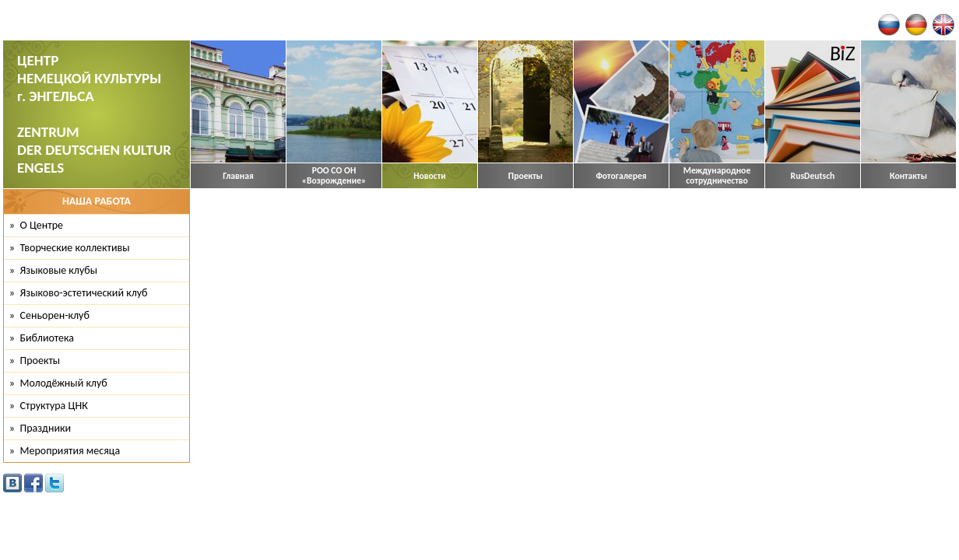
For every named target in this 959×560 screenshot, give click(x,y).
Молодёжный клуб (64, 383)
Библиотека (47, 338)
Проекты (525, 176)
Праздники (46, 428)
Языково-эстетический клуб (84, 293)
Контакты (908, 176)
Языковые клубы (59, 270)
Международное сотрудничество (717, 176)
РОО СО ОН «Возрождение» (334, 176)
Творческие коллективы (75, 248)
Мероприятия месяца (70, 451)
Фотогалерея (621, 176)
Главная (238, 176)
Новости (430, 176)
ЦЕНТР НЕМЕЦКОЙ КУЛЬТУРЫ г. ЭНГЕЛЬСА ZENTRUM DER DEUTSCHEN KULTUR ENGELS (94, 114)
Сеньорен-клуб (55, 315)
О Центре (42, 225)
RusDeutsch (813, 176)
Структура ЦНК (54, 406)
